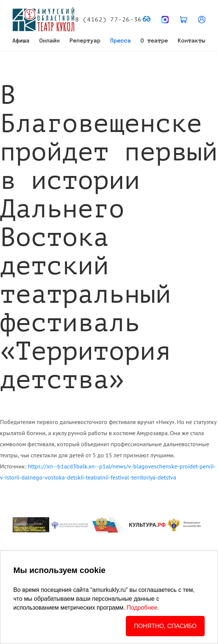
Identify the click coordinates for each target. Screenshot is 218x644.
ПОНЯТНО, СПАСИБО (165, 626)
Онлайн (50, 40)
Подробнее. (143, 608)
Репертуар (85, 40)
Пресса (121, 40)
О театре (154, 40)
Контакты (192, 40)
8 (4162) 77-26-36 (108, 20)
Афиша (21, 40)
